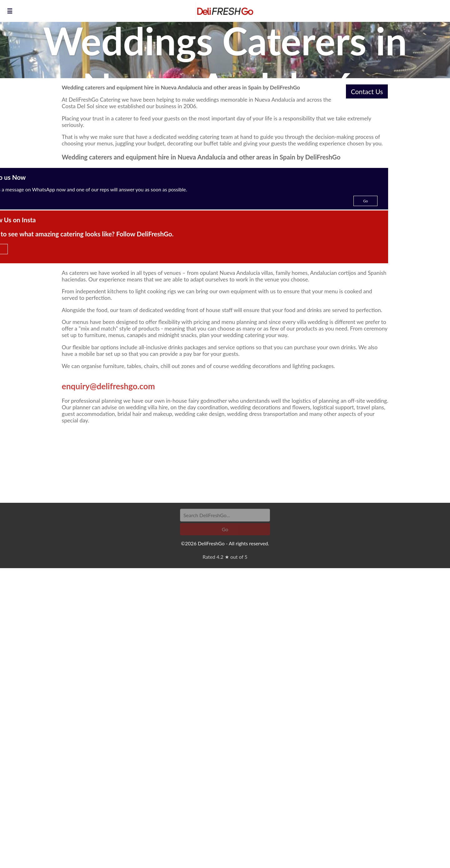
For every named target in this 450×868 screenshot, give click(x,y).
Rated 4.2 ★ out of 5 (225, 557)
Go (366, 201)
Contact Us (367, 91)
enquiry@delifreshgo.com (108, 386)
